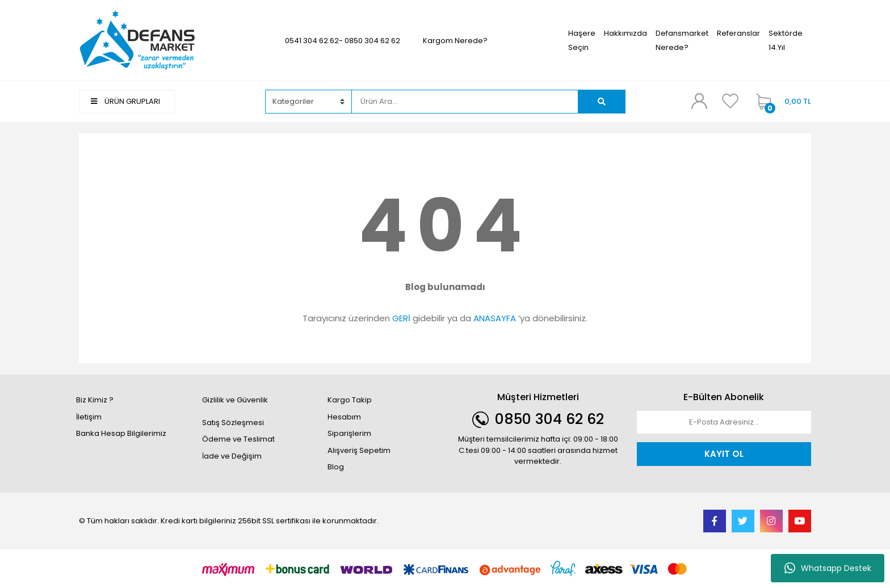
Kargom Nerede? (455, 41)
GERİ (401, 318)
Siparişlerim (349, 433)
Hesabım (344, 417)
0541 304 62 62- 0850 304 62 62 (343, 41)
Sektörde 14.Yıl (786, 40)
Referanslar (738, 33)
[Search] (465, 102)
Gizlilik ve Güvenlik (235, 400)
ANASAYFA (495, 318)
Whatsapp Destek (828, 568)
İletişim (89, 417)
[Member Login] (699, 101)
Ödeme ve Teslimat (238, 439)
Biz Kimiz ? (95, 400)
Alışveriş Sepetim (359, 450)
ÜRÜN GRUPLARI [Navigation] (125, 101)
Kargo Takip (350, 400)
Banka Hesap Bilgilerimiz (121, 433)
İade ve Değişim (232, 456)
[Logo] (138, 40)
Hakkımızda (625, 33)
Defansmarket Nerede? (682, 40)
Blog (336, 467)
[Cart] (781, 102)
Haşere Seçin (582, 40)
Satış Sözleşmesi (233, 423)
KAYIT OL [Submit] (724, 454)
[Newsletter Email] (724, 422)
